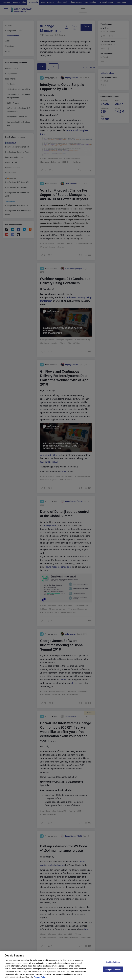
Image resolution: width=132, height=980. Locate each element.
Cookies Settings (113, 965)
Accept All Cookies (113, 972)
